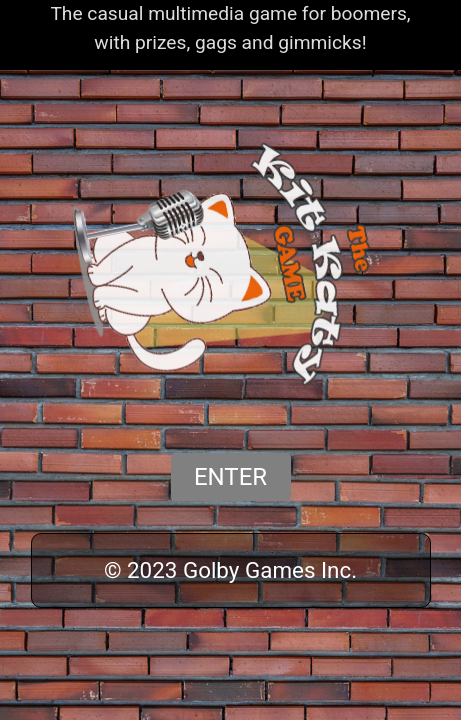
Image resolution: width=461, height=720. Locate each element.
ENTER (230, 477)
